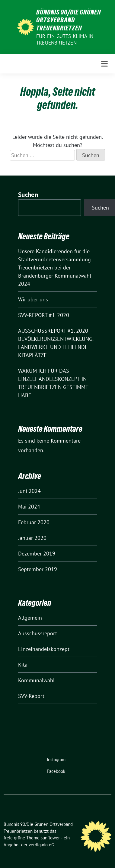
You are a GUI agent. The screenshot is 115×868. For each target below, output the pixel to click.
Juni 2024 (29, 491)
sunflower (50, 838)
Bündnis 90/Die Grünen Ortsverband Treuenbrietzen (69, 20)
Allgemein (30, 618)
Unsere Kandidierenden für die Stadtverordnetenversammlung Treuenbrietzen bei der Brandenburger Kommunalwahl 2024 (55, 268)
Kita (23, 665)
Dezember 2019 (37, 554)
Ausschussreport (38, 633)
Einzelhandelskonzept (44, 649)
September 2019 (38, 569)
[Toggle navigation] (104, 64)
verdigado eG (41, 845)
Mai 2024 (29, 507)
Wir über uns (33, 299)
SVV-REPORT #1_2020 (44, 315)
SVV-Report (31, 696)
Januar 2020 (32, 538)
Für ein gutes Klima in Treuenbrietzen (65, 39)
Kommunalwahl (36, 680)
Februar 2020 (34, 522)
